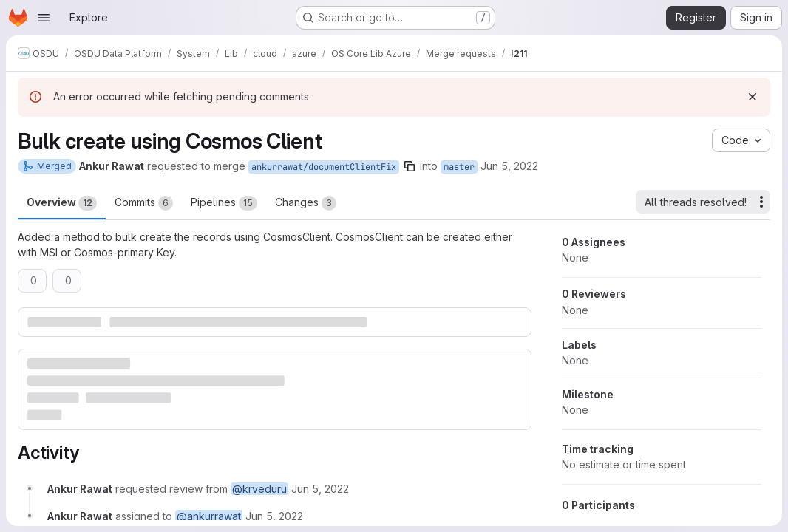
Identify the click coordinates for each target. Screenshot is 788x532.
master (459, 167)
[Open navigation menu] (44, 18)
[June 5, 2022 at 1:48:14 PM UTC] (320, 489)
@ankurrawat (209, 516)
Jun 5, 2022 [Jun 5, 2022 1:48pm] (509, 166)
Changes (306, 203)
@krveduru (259, 489)
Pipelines (224, 203)
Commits (144, 203)
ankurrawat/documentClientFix (324, 167)
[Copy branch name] (410, 166)
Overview (62, 203)
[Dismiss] (753, 97)
